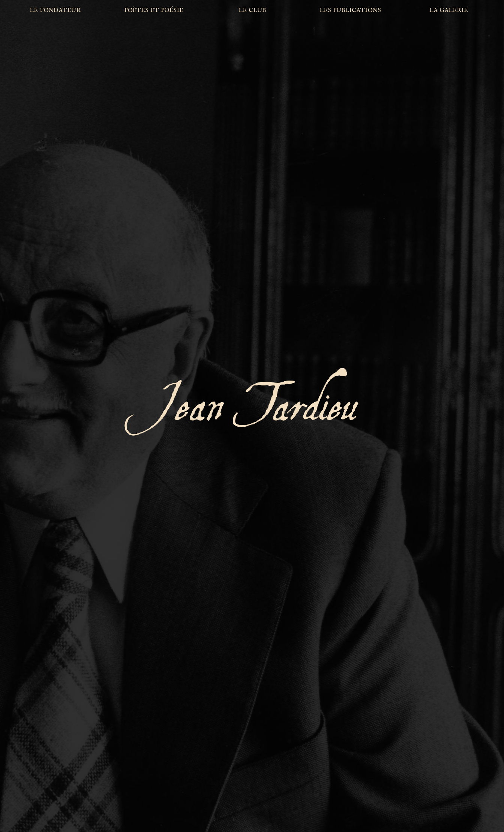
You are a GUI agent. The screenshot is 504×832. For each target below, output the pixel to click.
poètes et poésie (154, 10)
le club (252, 10)
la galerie (449, 10)
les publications (350, 10)
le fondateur (55, 10)
